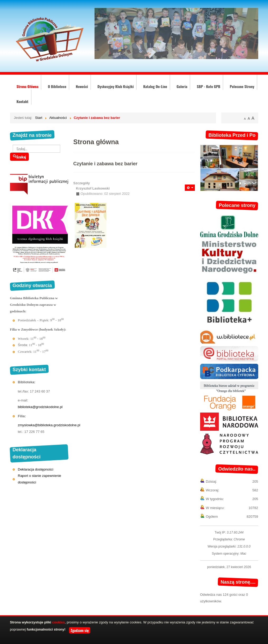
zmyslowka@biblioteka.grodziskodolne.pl (49, 425)
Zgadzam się (80, 630)
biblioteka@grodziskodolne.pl (40, 407)
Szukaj (19, 157)
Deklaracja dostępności (36, 469)
